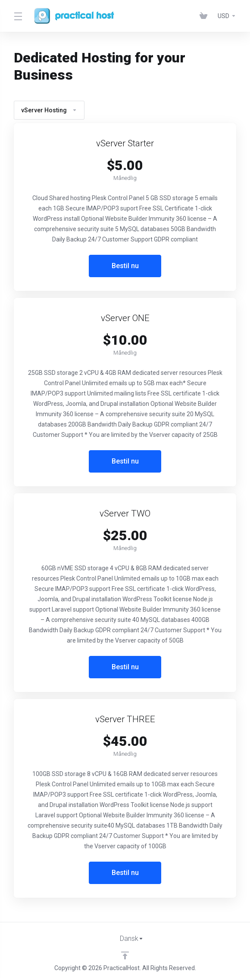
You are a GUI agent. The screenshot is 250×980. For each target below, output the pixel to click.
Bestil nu (125, 266)
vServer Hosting (49, 110)
